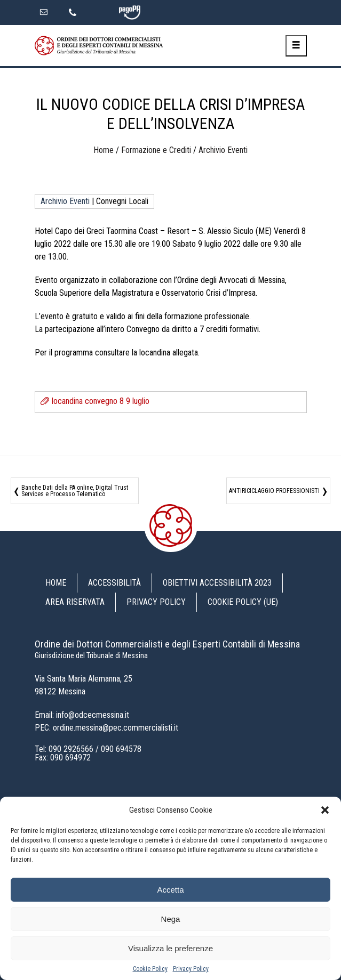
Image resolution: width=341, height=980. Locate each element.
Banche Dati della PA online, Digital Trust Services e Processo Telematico (75, 491)
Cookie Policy (150, 969)
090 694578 (121, 749)
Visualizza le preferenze (170, 948)
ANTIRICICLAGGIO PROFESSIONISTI (274, 491)
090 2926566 (71, 749)
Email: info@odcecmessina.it (82, 715)
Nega (171, 919)
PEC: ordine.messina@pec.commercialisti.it (106, 728)
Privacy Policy (191, 969)
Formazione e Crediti (156, 150)
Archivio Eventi (223, 150)
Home (104, 150)
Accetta (170, 890)
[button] (325, 810)
